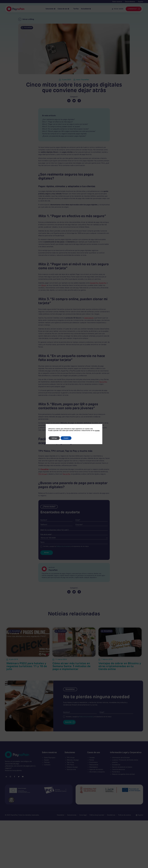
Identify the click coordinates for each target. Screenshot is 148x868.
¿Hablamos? (134, 9)
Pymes (92, 760)
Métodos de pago (73, 760)
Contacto (47, 765)
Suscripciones (71, 769)
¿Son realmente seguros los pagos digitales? (59, 120)
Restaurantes (94, 765)
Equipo (46, 760)
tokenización (89, 318)
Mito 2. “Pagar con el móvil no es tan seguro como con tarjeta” (65, 124)
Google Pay (94, 283)
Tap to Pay (103, 382)
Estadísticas (116, 765)
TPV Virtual (43, 474)
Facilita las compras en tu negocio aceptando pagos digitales (64, 134)
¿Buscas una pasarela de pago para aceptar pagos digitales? (64, 136)
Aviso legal (83, 815)
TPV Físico (70, 765)
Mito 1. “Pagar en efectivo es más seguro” (58, 122)
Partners (47, 762)
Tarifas (75, 9)
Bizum (44, 285)
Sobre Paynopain (50, 758)
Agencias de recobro (96, 769)
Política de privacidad (63, 546)
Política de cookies (124, 815)
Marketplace (94, 767)
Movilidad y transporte (97, 772)
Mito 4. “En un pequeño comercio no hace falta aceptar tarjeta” (66, 129)
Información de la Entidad (121, 758)
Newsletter (61, 815)
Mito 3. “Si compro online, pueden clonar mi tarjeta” (61, 127)
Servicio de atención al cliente (122, 767)
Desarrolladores (130, 2)
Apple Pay (103, 283)
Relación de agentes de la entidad (123, 774)
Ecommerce (93, 762)
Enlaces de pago (72, 767)
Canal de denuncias (118, 769)
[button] (140, 815)
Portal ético (116, 772)
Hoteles (92, 758)
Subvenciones (72, 815)
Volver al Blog (26, 19)
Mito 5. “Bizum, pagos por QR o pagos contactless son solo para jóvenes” (69, 131)
